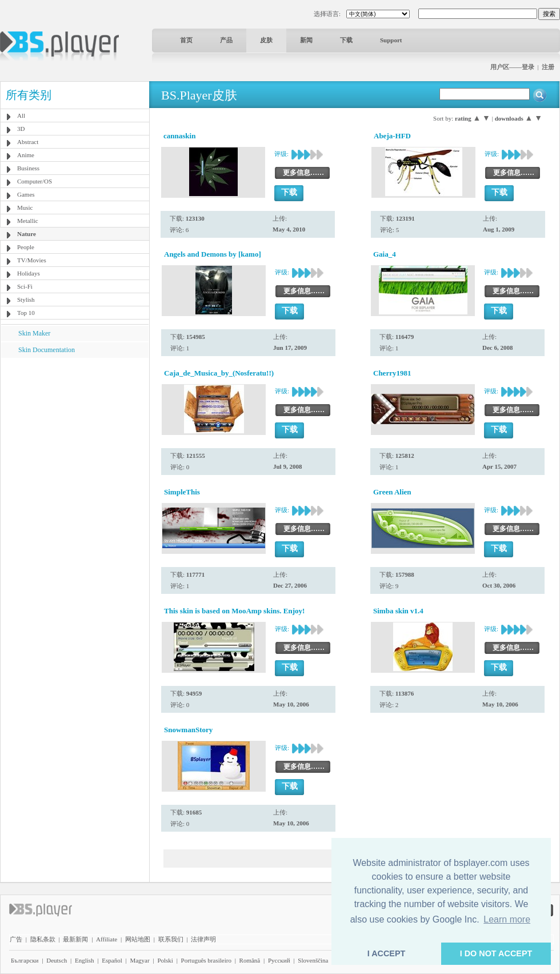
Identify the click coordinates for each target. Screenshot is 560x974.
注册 (548, 67)
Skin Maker (34, 333)
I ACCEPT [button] (387, 953)
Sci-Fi (25, 286)
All (21, 115)
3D (21, 129)
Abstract (28, 142)
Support (391, 40)
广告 (16, 939)
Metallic (28, 221)
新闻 (306, 40)
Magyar (139, 960)
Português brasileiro (206, 960)
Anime (26, 155)
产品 (226, 40)
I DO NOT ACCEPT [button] (496, 953)
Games (26, 194)
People (26, 247)
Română (250, 960)
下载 (346, 40)
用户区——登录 (512, 67)
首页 (186, 40)
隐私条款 (43, 939)
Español (112, 960)
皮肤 (266, 40)
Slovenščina (313, 960)
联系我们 (171, 939)
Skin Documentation (47, 350)
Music (25, 207)
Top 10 (26, 313)
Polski (165, 960)
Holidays (29, 273)
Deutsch (57, 960)
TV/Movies (32, 260)
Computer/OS (35, 181)
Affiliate (107, 939)
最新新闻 (75, 939)
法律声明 (203, 939)
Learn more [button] (507, 919)
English (85, 960)
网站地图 (138, 939)
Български (25, 960)
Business (28, 168)
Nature (27, 234)
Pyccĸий (279, 960)
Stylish (26, 300)
